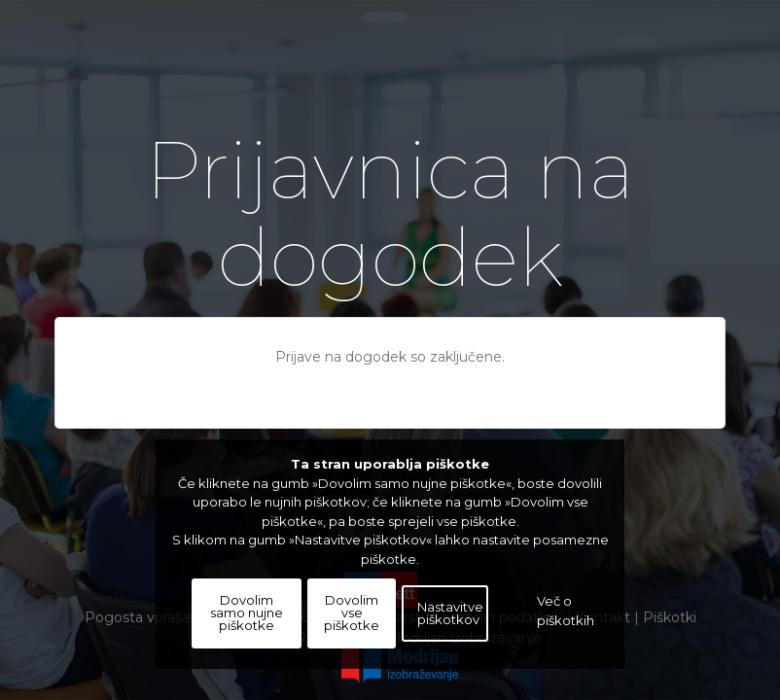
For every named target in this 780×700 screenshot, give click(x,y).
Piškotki (670, 617)
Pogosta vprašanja (147, 617)
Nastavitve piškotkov (450, 618)
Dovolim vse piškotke (352, 618)
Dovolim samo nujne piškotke (247, 618)
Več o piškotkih (566, 613)
